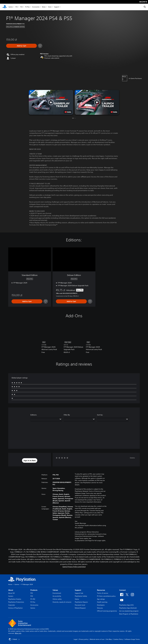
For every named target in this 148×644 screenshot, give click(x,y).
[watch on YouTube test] (68, 112)
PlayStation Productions (16, 602)
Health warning (102, 602)
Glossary (100, 608)
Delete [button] (132, 458)
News (44, 7)
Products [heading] (34, 590)
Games (11, 7)
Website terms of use (97, 639)
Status (77, 599)
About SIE (11, 593)
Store (50, 7)
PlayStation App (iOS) (126, 605)
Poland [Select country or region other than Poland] (14, 639)
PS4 (21, 7)
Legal (76, 639)
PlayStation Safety (81, 596)
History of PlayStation (15, 608)
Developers (101, 605)
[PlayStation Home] (5, 7)
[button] (51, 102)
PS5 (17, 7)
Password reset (80, 605)
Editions (34, 415)
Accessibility (57, 596)
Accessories (36, 7)
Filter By (67, 415)
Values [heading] (55, 590)
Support (57, 7)
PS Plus (27, 7)
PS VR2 (33, 599)
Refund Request (80, 608)
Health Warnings (80, 523)
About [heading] (11, 590)
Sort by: (100, 415)
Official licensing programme (107, 611)
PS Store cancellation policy (106, 596)
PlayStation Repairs (81, 602)
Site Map (109, 639)
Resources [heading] (101, 590)
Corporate (12, 605)
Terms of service (103, 593)
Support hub (79, 593)
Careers (11, 596)
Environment (57, 593)
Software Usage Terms (132, 639)
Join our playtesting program (129, 611)
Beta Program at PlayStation (129, 614)
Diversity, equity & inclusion (62, 602)
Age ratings (101, 599)
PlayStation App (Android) (128, 608)
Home (10, 584)
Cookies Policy (118, 639)
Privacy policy (84, 639)
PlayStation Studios (15, 599)
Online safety (57, 599)
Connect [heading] (122, 590)
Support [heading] (78, 590)
